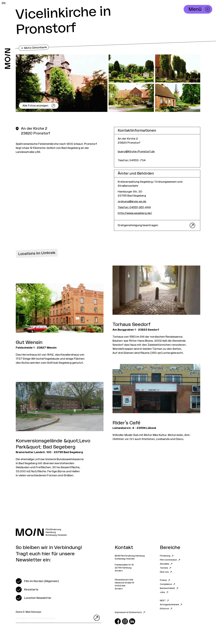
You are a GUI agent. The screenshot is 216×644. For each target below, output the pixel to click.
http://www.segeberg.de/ (135, 213)
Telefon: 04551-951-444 (134, 207)
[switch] (37, 581)
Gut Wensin (29, 342)
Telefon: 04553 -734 (132, 160)
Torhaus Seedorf (131, 324)
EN (4, 3)
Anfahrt (119, 571)
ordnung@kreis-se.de (132, 202)
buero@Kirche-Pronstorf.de (136, 152)
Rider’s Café (126, 423)
